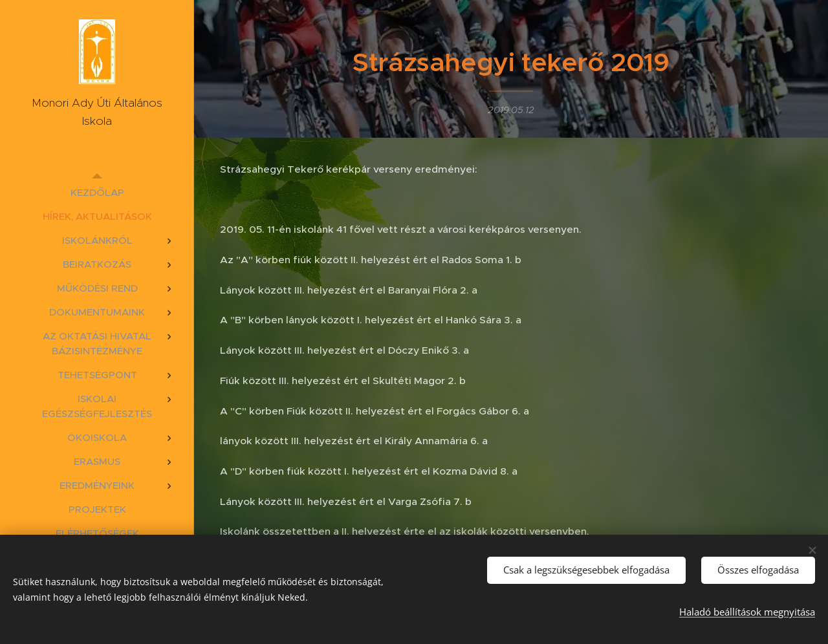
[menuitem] (97, 192)
